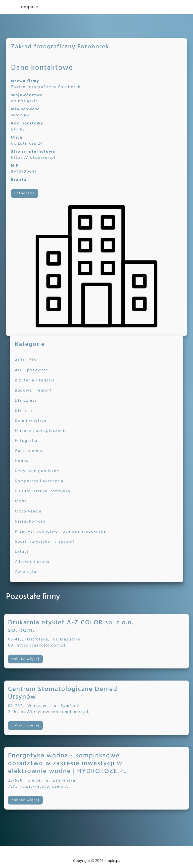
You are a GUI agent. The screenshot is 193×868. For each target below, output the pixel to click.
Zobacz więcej (25, 659)
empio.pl (30, 7)
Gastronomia (29, 451)
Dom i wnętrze (31, 421)
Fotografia (25, 193)
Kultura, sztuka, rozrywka (43, 491)
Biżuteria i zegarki (35, 380)
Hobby (22, 461)
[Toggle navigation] (13, 7)
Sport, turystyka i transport (45, 542)
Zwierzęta (26, 572)
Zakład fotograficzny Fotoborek (60, 47)
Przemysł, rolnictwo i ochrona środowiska (60, 532)
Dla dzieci (26, 401)
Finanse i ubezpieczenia (41, 431)
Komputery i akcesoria (39, 481)
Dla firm (23, 411)
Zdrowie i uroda (32, 562)
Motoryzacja (28, 511)
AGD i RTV (26, 360)
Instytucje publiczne (37, 471)
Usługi (22, 552)
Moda (21, 501)
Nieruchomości (31, 522)
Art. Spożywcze (32, 370)
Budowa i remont (33, 391)
